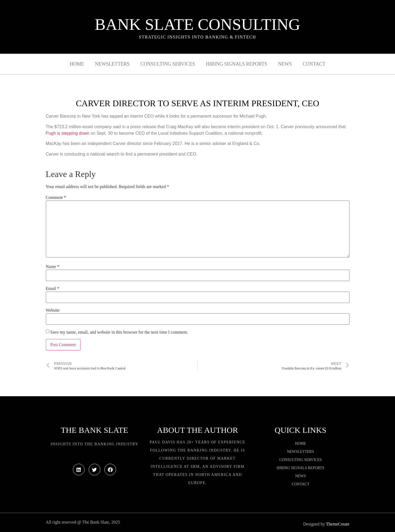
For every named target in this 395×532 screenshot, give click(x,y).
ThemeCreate (338, 524)
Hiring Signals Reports (236, 64)
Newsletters (112, 64)
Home (77, 64)
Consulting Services (168, 64)
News (285, 64)
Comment (56, 198)
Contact (314, 64)
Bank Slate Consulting (198, 24)
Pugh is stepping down (68, 133)
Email (53, 289)
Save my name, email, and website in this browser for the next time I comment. (119, 332)
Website (53, 310)
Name (53, 267)
